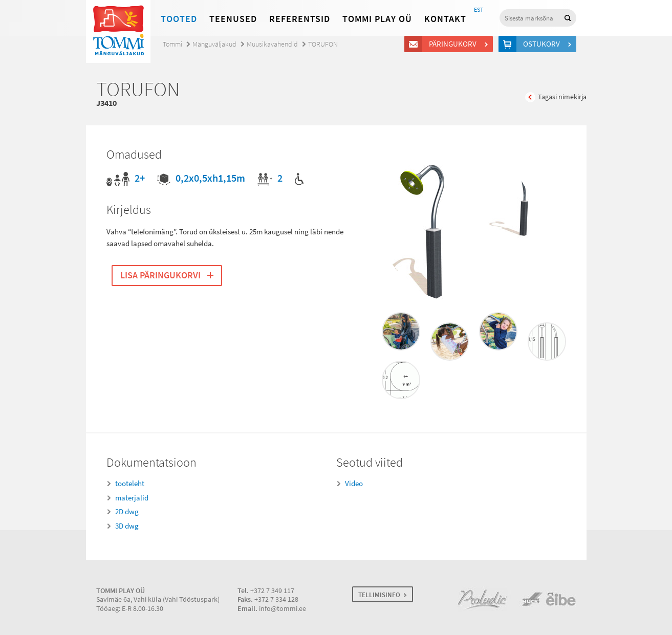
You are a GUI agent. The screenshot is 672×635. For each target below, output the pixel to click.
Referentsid (300, 19)
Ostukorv (543, 44)
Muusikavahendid (272, 44)
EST (479, 10)
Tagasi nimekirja (562, 97)
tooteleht (130, 484)
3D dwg (127, 526)
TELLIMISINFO (379, 595)
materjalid (132, 498)
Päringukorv (454, 44)
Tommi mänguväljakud (118, 31)
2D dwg (127, 512)
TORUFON (323, 44)
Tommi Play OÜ (377, 19)
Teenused (233, 19)
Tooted (179, 19)
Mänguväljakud (214, 44)
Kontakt (445, 19)
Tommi (172, 44)
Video (354, 484)
